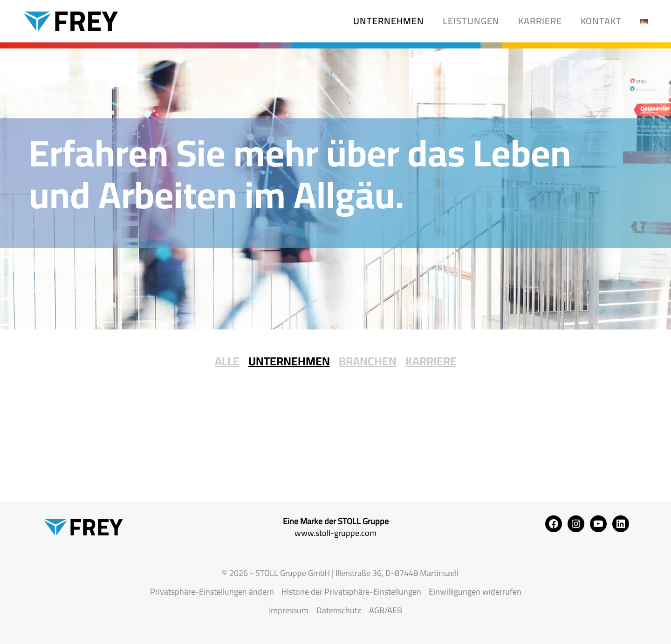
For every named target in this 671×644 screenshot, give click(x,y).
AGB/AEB (386, 610)
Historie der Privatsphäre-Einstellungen (351, 592)
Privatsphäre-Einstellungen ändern (212, 592)
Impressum (289, 610)
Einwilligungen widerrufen (475, 592)
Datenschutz (339, 610)
